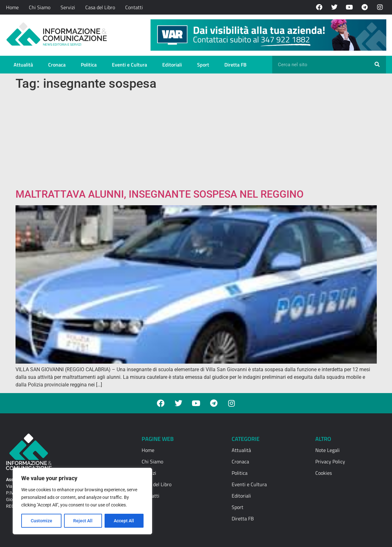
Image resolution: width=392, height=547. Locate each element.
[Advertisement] (196, 141)
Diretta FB (235, 65)
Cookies (324, 473)
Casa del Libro (100, 7)
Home (12, 7)
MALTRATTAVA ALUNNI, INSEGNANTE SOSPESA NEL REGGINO (160, 194)
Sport (203, 65)
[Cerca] (377, 65)
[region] (82, 501)
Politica (89, 65)
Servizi (68, 7)
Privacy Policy (330, 461)
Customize (42, 521)
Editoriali (172, 65)
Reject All (83, 521)
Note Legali (328, 450)
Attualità (23, 65)
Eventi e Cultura (129, 65)
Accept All (124, 521)
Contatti (134, 7)
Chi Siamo (40, 7)
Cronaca (57, 65)
